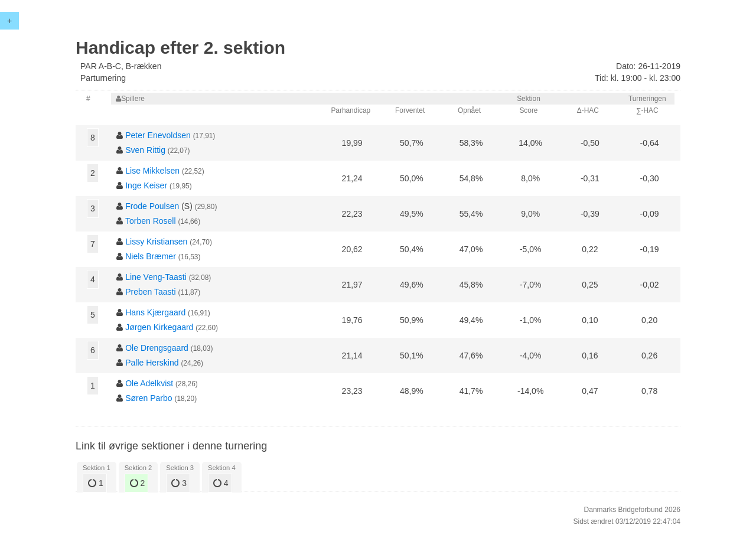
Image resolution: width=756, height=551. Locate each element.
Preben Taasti (150, 292)
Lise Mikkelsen (152, 171)
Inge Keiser (146, 185)
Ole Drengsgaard (157, 348)
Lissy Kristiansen (156, 242)
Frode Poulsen (152, 206)
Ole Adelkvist (149, 383)
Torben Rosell (151, 221)
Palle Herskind (152, 363)
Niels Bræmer (151, 256)
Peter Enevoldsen (158, 135)
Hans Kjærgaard (155, 312)
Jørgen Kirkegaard (159, 327)
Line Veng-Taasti (156, 277)
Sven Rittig (145, 150)
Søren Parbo (149, 398)
